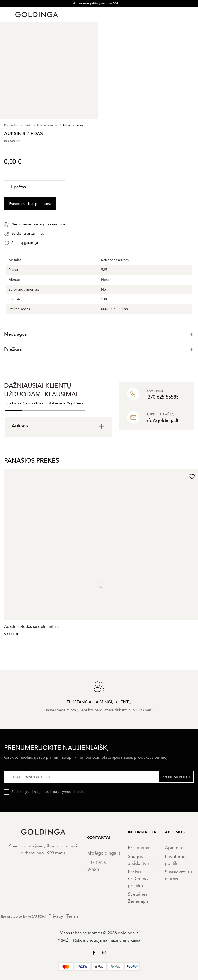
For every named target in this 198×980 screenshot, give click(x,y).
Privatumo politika (175, 860)
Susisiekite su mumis (178, 875)
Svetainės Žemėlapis (138, 898)
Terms (72, 916)
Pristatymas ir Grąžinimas (64, 403)
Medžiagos (99, 334)
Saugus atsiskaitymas (141, 860)
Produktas (13, 403)
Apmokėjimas (33, 403)
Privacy (56, 916)
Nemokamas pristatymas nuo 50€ (95, 3)
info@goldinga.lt (103, 853)
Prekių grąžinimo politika (138, 879)
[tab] (99, 334)
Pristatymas (140, 848)
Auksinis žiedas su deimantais (31, 627)
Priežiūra (99, 349)
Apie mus (175, 848)
